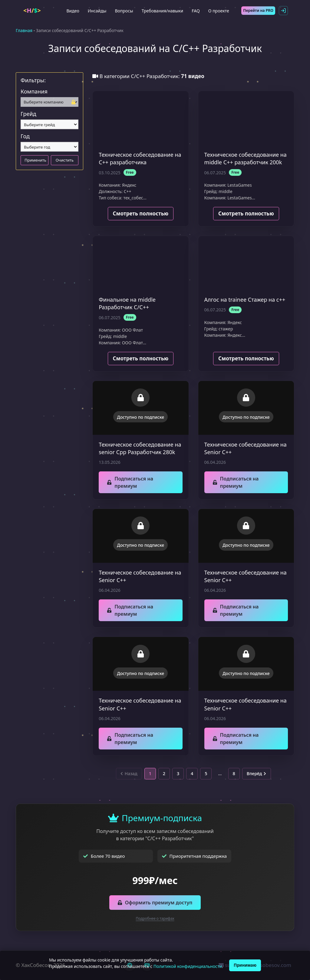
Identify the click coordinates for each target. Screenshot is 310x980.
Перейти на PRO (259, 10)
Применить (35, 160)
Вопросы (123, 11)
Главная (24, 30)
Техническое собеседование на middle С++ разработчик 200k (246, 158)
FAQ (195, 11)
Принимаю (245, 965)
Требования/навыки (162, 11)
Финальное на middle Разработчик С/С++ (127, 303)
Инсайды (96, 11)
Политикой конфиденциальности (187, 966)
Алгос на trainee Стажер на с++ (245, 300)
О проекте (218, 11)
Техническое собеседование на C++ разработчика (140, 158)
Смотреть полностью (141, 213)
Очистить (65, 160)
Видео (72, 11)
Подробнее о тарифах (155, 919)
